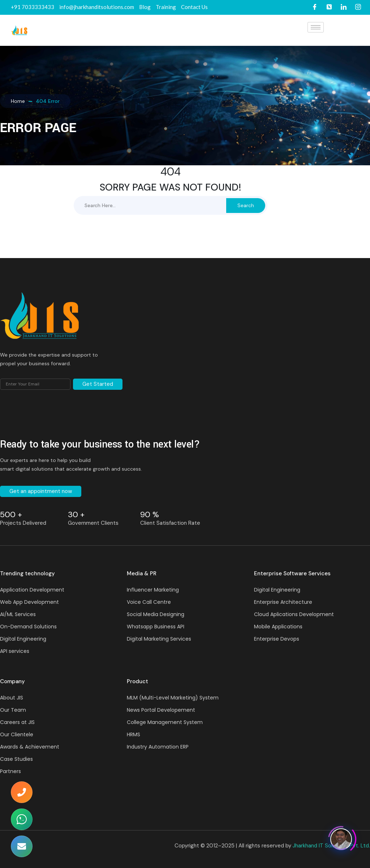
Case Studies (16, 759)
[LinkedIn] (344, 7)
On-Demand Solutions (28, 627)
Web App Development (29, 602)
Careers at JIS (17, 722)
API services (15, 651)
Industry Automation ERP (158, 747)
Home (18, 101)
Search (246, 205)
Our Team (13, 710)
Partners (10, 771)
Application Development (32, 590)
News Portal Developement (161, 710)
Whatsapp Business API (156, 627)
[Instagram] (358, 7)
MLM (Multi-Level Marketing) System (173, 698)
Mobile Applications (278, 627)
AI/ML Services (18, 614)
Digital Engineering (23, 639)
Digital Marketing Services (159, 639)
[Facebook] (315, 7)
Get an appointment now (41, 491)
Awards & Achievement (30, 747)
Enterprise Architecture (283, 602)
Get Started (98, 384)
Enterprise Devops (277, 639)
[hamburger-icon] (316, 27)
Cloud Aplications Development (294, 614)
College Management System (165, 722)
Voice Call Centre (149, 602)
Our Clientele (17, 734)
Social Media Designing (156, 614)
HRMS (134, 734)
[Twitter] (329, 7)
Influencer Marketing (153, 590)
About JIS (12, 698)
